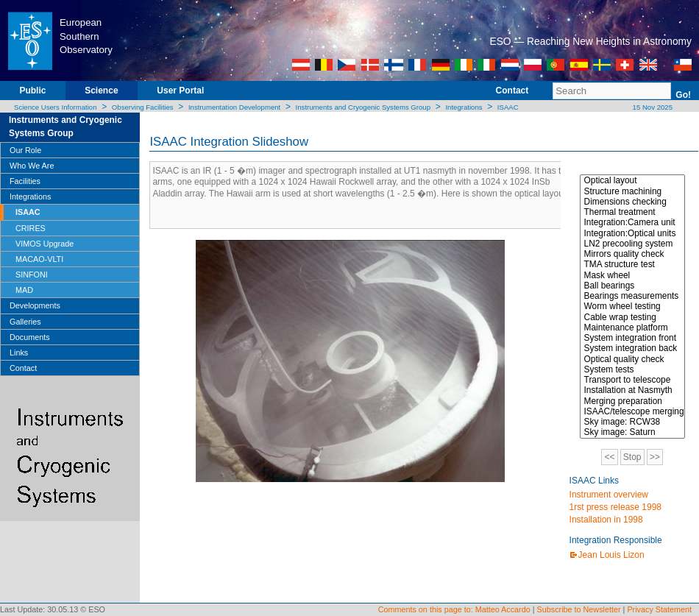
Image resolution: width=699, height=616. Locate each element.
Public (32, 91)
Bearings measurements (632, 296)
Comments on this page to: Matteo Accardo (454, 609)
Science (101, 91)
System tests (632, 369)
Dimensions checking (632, 202)
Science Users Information (56, 107)
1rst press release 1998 (615, 507)
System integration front (632, 338)
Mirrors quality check (632, 254)
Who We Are (32, 166)
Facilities (25, 181)
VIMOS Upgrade (45, 244)
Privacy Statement (659, 609)
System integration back (632, 348)
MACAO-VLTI (39, 259)
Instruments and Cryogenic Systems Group (363, 107)
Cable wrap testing (632, 317)
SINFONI (32, 275)
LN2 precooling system (632, 244)
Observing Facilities (143, 107)
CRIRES (31, 228)
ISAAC (508, 107)
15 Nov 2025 (652, 107)
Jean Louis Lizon (611, 555)
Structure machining (632, 191)
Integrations (464, 107)
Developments (35, 305)
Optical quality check (632, 359)
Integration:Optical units (632, 233)
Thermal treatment (632, 212)
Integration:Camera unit (632, 222)
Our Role (25, 150)
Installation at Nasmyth (632, 390)
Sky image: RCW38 (632, 422)
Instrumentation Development (234, 107)
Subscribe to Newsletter (579, 609)
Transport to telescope (632, 380)
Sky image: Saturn (632, 432)
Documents (30, 337)
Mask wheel (632, 275)
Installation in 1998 (606, 520)
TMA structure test (632, 264)
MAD (24, 290)
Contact (512, 91)
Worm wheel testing (632, 306)
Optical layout (632, 180)
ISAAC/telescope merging (632, 411)
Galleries (25, 322)
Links (19, 353)
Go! (683, 95)
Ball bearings (632, 286)
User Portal (180, 91)
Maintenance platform (632, 328)
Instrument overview (609, 495)
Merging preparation (632, 401)
